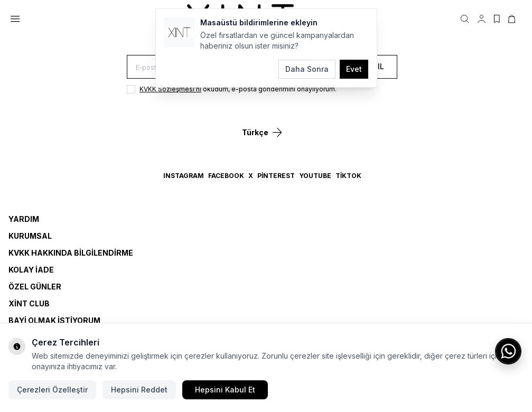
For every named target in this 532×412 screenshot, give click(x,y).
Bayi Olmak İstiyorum (54, 320)
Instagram (184, 176)
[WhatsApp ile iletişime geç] (508, 351)
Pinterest (276, 176)
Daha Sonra (307, 69)
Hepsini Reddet (139, 390)
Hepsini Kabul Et (225, 390)
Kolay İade (31, 270)
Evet (354, 69)
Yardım (24, 219)
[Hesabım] (482, 19)
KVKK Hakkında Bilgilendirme (71, 253)
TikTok (348, 176)
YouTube (315, 176)
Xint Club (29, 303)
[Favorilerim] (497, 19)
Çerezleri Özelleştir (52, 390)
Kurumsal (30, 236)
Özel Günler (35, 287)
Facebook (226, 176)
